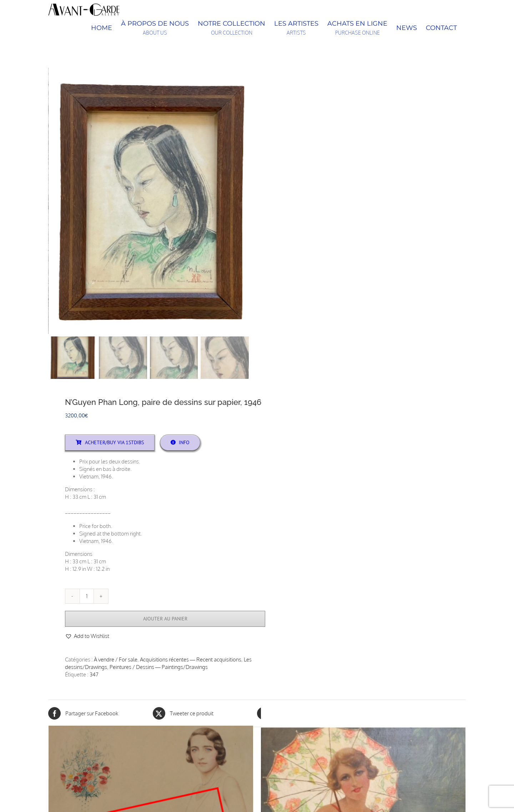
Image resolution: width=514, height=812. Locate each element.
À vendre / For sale (116, 660)
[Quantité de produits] (87, 597)
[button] (87, 637)
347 (94, 675)
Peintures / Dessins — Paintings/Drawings (159, 668)
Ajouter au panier (165, 619)
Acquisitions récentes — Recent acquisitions (191, 660)
